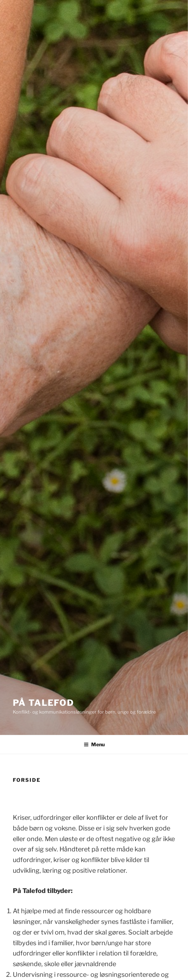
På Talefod (43, 703)
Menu (94, 744)
